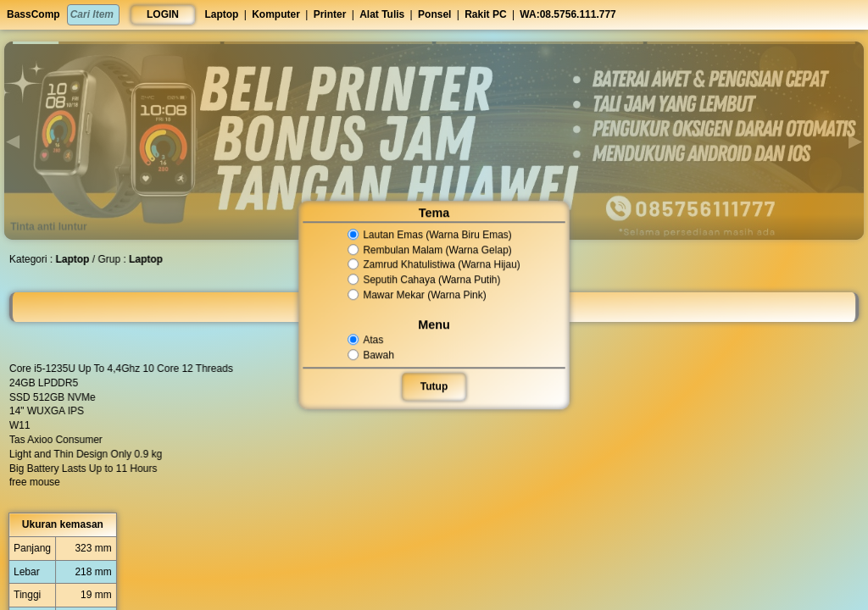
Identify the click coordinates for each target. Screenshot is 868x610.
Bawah (372, 355)
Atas (367, 340)
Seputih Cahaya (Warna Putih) (424, 280)
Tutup (434, 386)
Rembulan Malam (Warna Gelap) (430, 250)
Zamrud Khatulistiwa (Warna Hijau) (434, 265)
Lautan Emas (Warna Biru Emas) (430, 235)
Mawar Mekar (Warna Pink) (417, 295)
